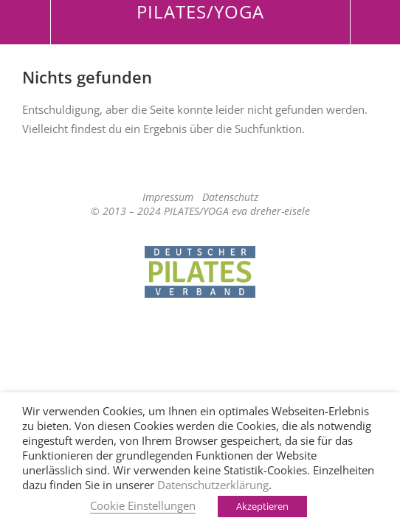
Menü (25, 22)
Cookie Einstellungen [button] (143, 505)
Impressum (168, 197)
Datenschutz (230, 197)
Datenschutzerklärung (213, 485)
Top (200, 337)
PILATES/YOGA (200, 12)
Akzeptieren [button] (262, 506)
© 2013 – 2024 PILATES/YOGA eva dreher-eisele (200, 211)
